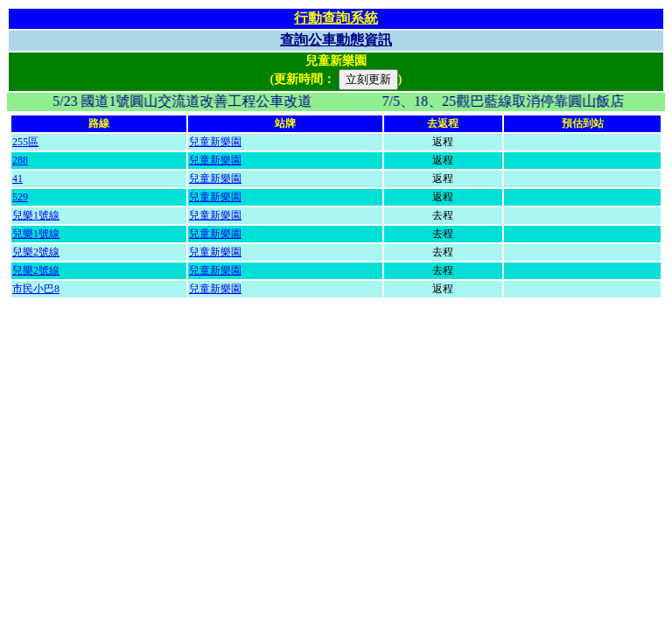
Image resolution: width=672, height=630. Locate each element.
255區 (25, 142)
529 (20, 197)
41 (17, 178)
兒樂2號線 (36, 252)
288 (20, 160)
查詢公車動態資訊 (336, 40)
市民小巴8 (36, 289)
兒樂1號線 (36, 215)
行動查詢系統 (336, 18)
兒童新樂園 (215, 142)
